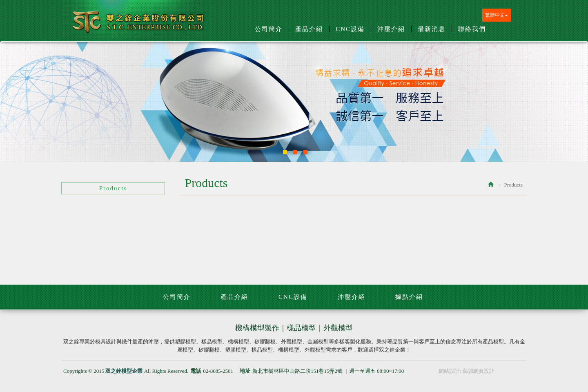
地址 (245, 371)
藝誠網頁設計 (479, 371)
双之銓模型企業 (139, 25)
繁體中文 (497, 15)
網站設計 (449, 371)
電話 (196, 371)
